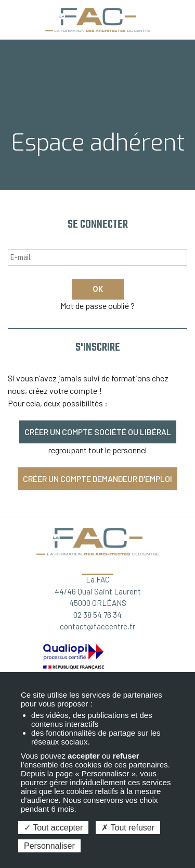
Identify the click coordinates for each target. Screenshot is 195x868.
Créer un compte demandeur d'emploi (97, 479)
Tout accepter (53, 828)
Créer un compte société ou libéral (98, 432)
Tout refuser (128, 828)
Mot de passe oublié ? (97, 306)
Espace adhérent (183, 16)
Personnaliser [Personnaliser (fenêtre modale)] (49, 846)
